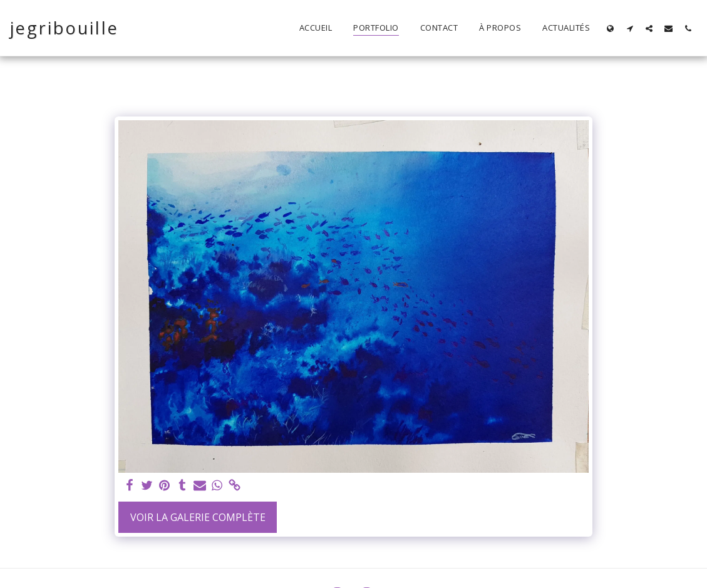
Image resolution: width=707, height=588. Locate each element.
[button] (630, 28)
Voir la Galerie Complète (198, 517)
